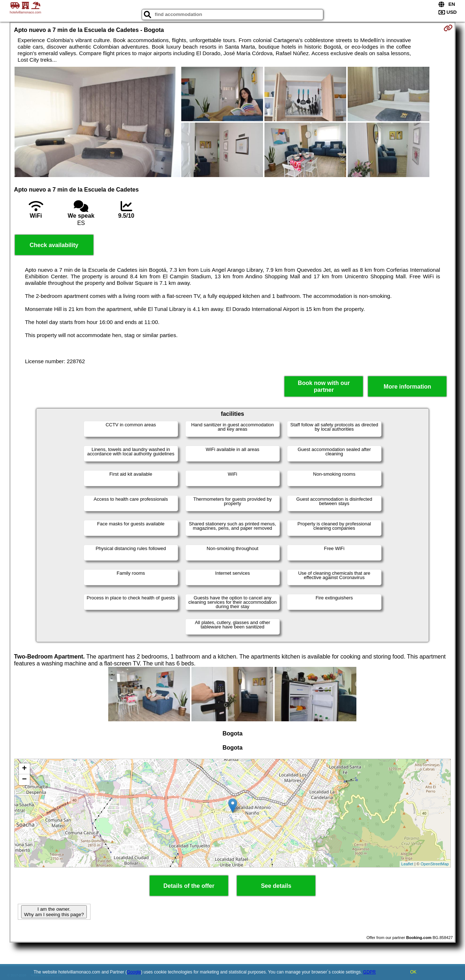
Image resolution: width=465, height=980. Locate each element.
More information (407, 387)
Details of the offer (189, 886)
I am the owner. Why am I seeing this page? (54, 912)
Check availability (54, 245)
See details (276, 886)
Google (134, 972)
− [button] (24, 780)
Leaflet (407, 864)
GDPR (370, 972)
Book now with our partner (324, 386)
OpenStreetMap (435, 864)
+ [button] (24, 769)
